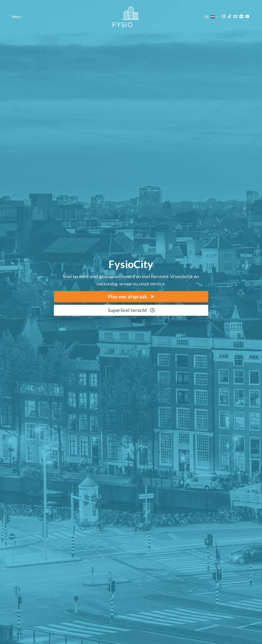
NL (211, 17)
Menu (18, 17)
